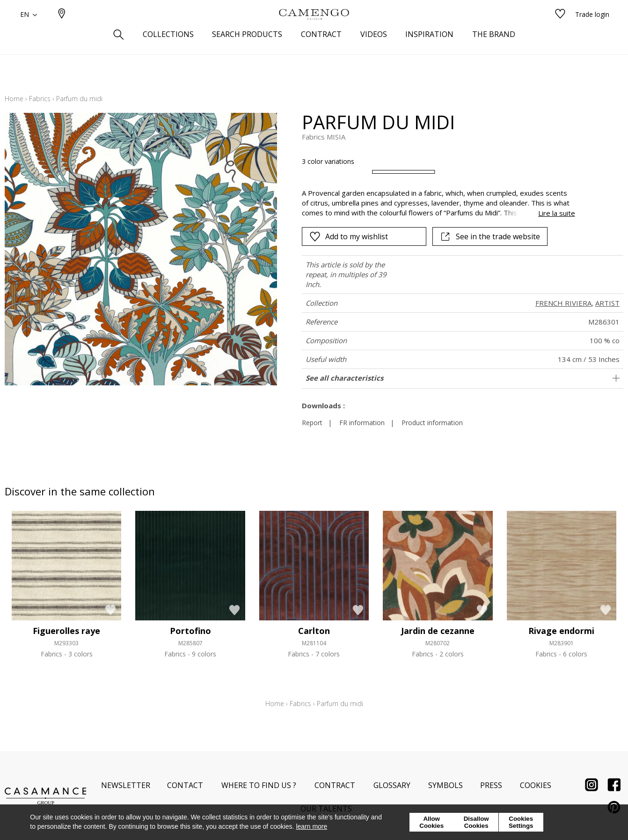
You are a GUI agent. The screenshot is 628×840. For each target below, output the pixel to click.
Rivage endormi (561, 631)
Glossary (392, 785)
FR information (362, 423)
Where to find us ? (259, 785)
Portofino (190, 631)
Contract (335, 785)
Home (14, 99)
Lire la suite (557, 213)
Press (491, 785)
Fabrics (40, 99)
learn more (311, 826)
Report (312, 423)
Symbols (445, 785)
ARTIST (607, 303)
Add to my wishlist (349, 236)
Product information (432, 423)
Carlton (314, 631)
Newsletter (126, 785)
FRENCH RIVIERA (563, 303)
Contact (185, 785)
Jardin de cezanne (438, 631)
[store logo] (314, 29)
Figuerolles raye (66, 631)
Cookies (536, 785)
